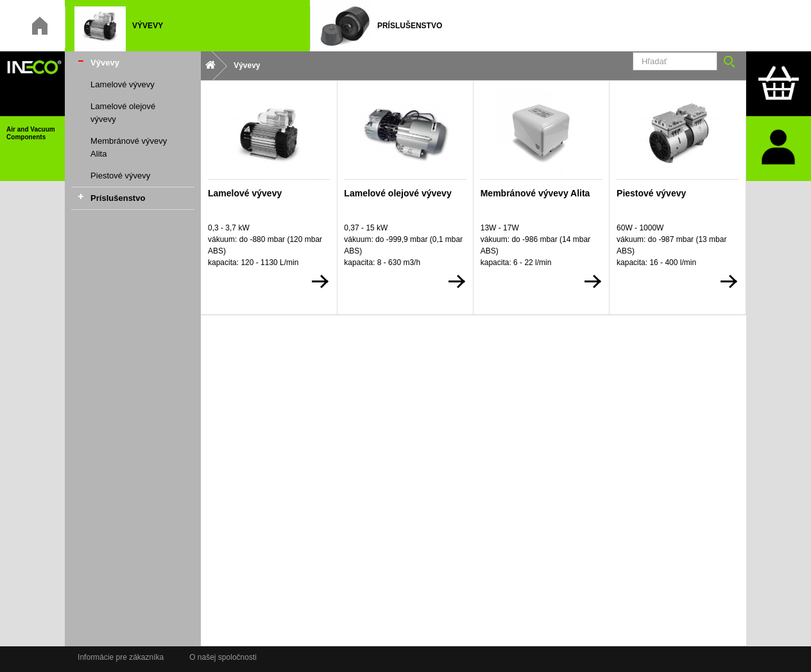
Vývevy (105, 63)
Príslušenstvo (118, 198)
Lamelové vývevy (123, 84)
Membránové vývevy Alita (129, 147)
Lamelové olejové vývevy (123, 113)
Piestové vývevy (120, 176)
